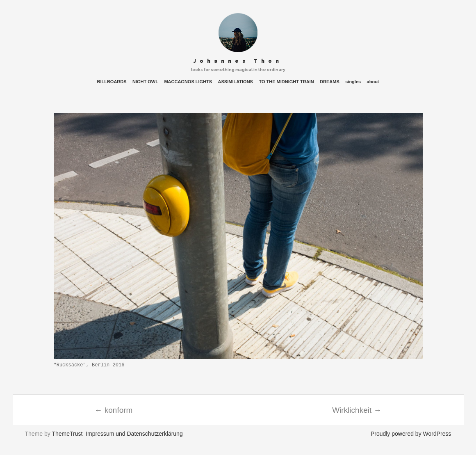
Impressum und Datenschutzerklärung (134, 434)
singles (353, 82)
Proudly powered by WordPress (411, 434)
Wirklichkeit (357, 410)
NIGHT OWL (145, 82)
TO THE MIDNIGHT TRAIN (286, 82)
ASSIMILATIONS (236, 82)
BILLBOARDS (112, 82)
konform (114, 410)
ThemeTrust (67, 434)
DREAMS (330, 82)
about (373, 82)
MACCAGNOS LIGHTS (188, 82)
